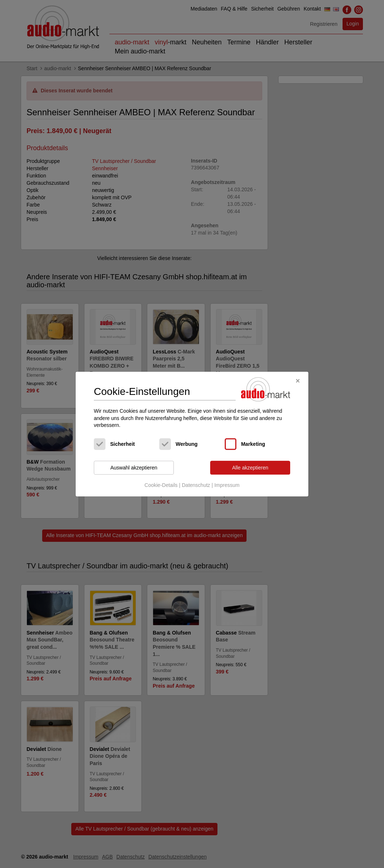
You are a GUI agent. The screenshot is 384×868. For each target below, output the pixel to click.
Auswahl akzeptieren (134, 468)
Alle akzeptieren (250, 468)
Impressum (227, 485)
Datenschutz (196, 485)
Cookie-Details (161, 485)
